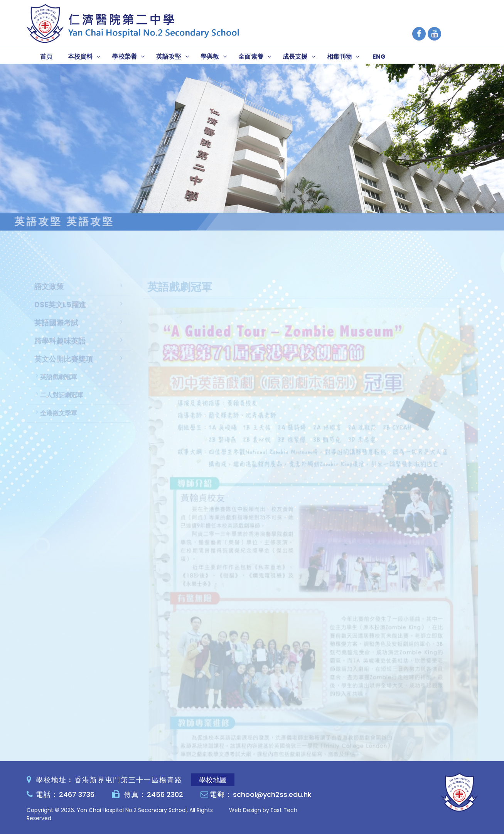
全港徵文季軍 (59, 420)
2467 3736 (77, 794)
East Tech (284, 810)
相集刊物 (340, 57)
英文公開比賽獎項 (64, 366)
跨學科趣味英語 (60, 348)
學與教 (210, 57)
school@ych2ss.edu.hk (272, 794)
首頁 (46, 57)
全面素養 (251, 57)
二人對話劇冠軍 (62, 402)
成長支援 (295, 57)
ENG (379, 57)
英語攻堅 (169, 57)
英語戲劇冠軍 (59, 384)
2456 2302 (165, 794)
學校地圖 (213, 780)
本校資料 (80, 57)
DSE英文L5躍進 (60, 312)
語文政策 (49, 294)
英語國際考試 (56, 330)
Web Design (245, 810)
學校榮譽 (124, 57)
